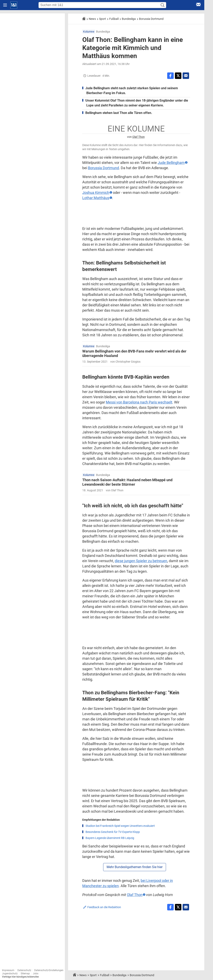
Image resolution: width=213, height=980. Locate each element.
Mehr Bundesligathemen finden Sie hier (135, 867)
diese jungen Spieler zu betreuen (141, 561)
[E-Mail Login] (198, 5)
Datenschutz (24, 970)
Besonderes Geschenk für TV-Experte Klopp (113, 832)
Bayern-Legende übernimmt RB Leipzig (110, 838)
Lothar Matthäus (96, 198)
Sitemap (25, 974)
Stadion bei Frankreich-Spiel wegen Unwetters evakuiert (120, 826)
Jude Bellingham (171, 163)
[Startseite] (14, 5)
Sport (103, 19)
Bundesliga (129, 19)
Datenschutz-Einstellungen (49, 970)
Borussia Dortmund (151, 19)
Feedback (104, 907)
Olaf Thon (139, 137)
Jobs (36, 974)
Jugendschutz (10, 974)
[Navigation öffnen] (5, 5)
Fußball (114, 19)
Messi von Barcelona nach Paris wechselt (139, 402)
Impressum (8, 970)
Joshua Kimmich (96, 193)
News (92, 19)
